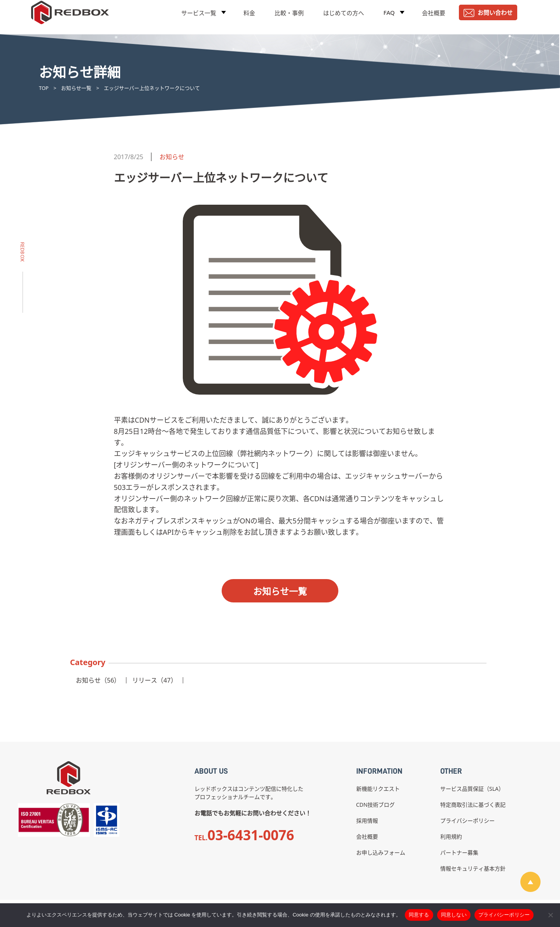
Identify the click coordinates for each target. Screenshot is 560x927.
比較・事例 (289, 18)
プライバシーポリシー (467, 821)
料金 (249, 18)
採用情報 (367, 821)
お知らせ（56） (98, 680)
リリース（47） (154, 680)
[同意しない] (550, 915)
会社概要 (434, 18)
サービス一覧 (199, 18)
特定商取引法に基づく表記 (473, 805)
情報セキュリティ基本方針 (473, 868)
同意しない (454, 915)
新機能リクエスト (378, 789)
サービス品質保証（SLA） (472, 789)
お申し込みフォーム (381, 852)
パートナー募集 (459, 852)
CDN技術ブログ (376, 805)
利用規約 (451, 837)
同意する (419, 915)
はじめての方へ (344, 18)
